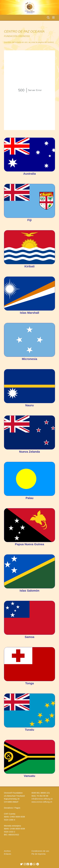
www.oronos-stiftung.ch (42, 802)
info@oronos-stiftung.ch (42, 799)
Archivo (7, 851)
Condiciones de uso (40, 851)
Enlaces (8, 854)
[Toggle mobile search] (48, 17)
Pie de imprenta (39, 854)
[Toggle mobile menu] (54, 17)
